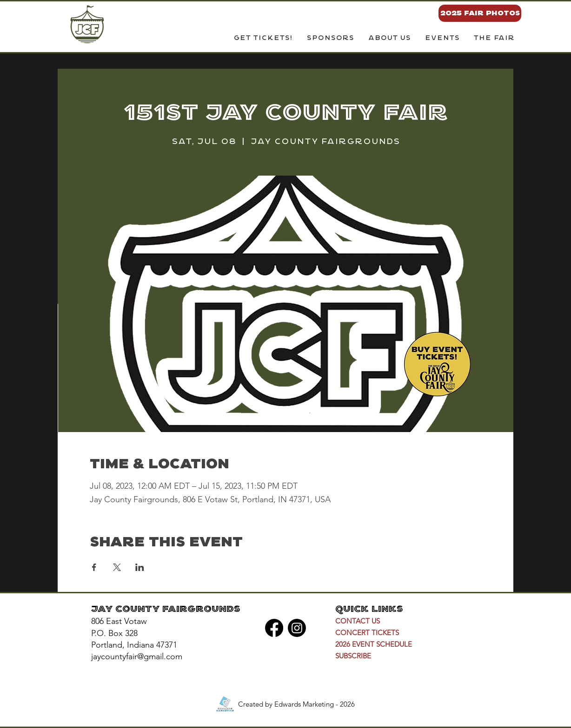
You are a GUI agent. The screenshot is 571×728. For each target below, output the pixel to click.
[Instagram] (297, 628)
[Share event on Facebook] (94, 567)
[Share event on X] (117, 567)
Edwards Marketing (304, 704)
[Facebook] (274, 628)
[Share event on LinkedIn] (140, 567)
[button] (389, 39)
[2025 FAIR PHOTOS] (480, 13)
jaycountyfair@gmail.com (137, 656)
